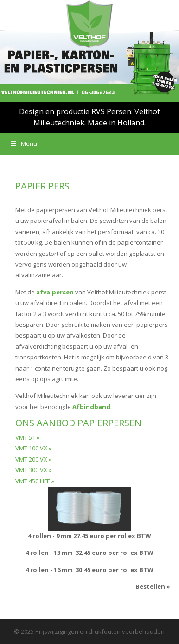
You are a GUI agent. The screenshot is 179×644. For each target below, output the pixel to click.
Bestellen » (153, 586)
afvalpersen (55, 292)
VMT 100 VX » (33, 448)
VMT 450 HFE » (35, 481)
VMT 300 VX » (33, 470)
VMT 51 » (27, 437)
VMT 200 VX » (33, 459)
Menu (23, 143)
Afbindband (91, 407)
